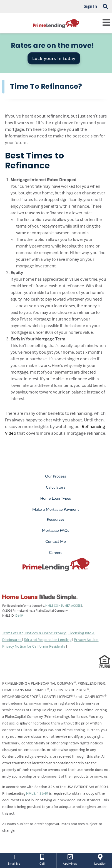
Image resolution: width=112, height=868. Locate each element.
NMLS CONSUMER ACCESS (64, 605)
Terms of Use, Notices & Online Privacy (34, 633)
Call (42, 859)
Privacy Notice (86, 639)
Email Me (14, 859)
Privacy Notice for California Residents (34, 646)
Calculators (55, 487)
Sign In (90, 6)
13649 (18, 615)
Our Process (56, 476)
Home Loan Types (56, 498)
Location (100, 859)
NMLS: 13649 (37, 793)
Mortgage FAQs (56, 530)
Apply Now (70, 859)
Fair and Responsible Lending (48, 639)
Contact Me (55, 541)
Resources (55, 519)
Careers (56, 552)
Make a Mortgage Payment (55, 509)
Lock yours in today (54, 58)
